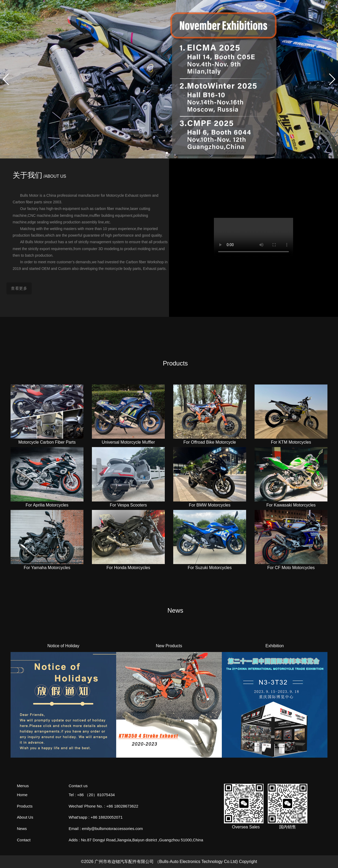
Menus (23, 786)
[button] (167, 153)
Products (25, 806)
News (22, 829)
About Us (25, 817)
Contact (24, 840)
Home (22, 795)
